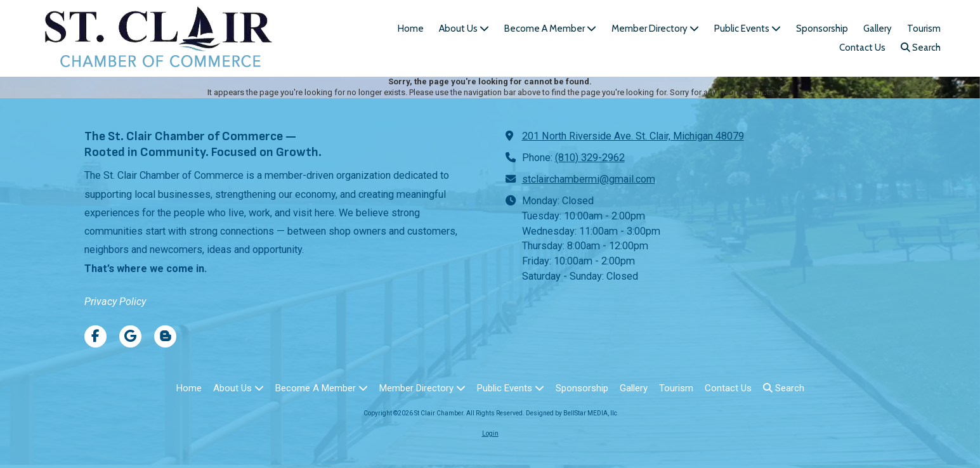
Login (490, 433)
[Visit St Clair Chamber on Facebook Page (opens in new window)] (95, 336)
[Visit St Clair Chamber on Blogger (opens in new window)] (165, 336)
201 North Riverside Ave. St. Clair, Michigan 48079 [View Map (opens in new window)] (633, 136)
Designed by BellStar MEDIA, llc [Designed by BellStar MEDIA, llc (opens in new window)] (572, 413)
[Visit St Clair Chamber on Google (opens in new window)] (130, 336)
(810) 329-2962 (590, 158)
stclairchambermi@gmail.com (589, 179)
